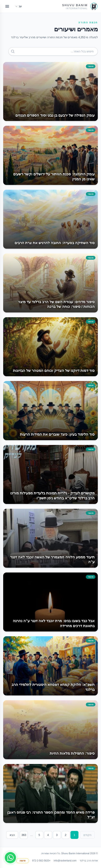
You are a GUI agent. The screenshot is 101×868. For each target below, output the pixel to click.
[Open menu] (7, 6)
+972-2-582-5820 (41, 861)
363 (24, 835)
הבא (12, 835)
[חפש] (13, 51)
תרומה (23, 861)
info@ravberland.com (65, 861)
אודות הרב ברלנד (89, 861)
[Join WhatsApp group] (10, 858)
